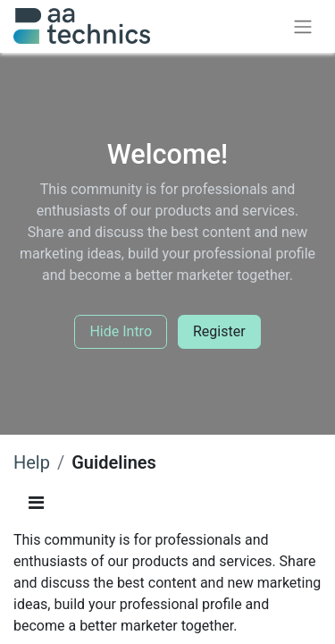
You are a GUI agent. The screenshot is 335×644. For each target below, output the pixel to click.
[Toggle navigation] (303, 26)
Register (219, 331)
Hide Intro (121, 331)
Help (32, 462)
